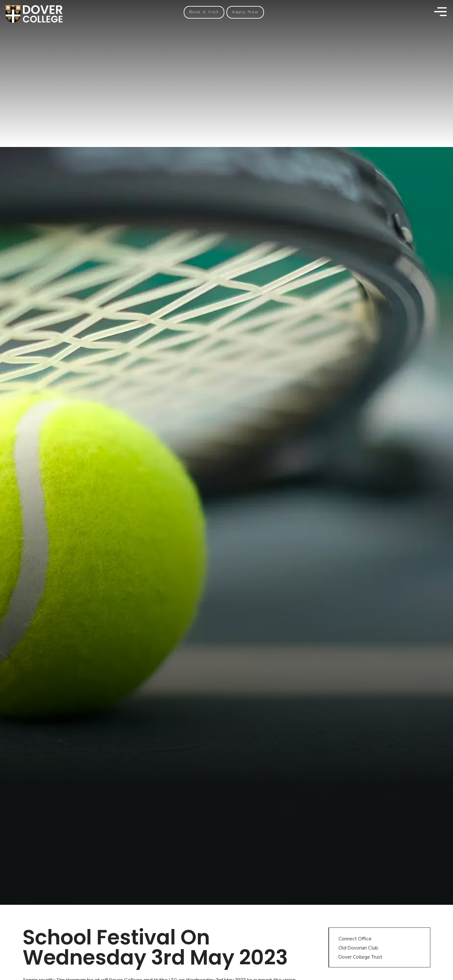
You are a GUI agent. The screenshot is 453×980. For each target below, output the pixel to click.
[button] (204, 12)
